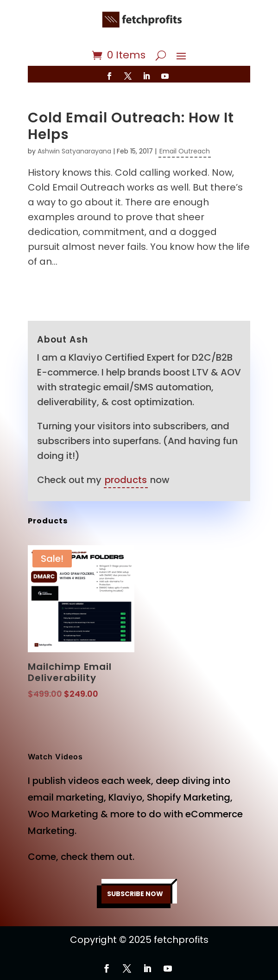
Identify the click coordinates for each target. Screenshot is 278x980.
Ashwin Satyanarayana (74, 151)
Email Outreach (185, 151)
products (126, 480)
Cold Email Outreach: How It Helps (131, 126)
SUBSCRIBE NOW (135, 894)
